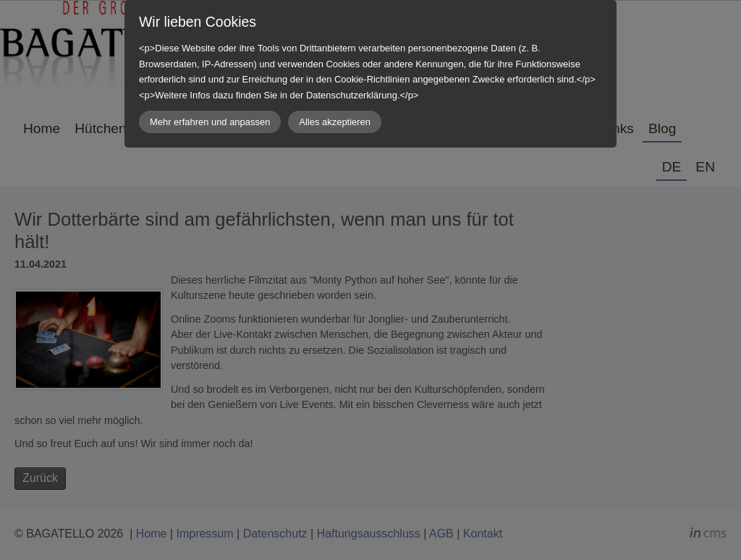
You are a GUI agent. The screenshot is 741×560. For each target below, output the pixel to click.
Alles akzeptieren (335, 122)
